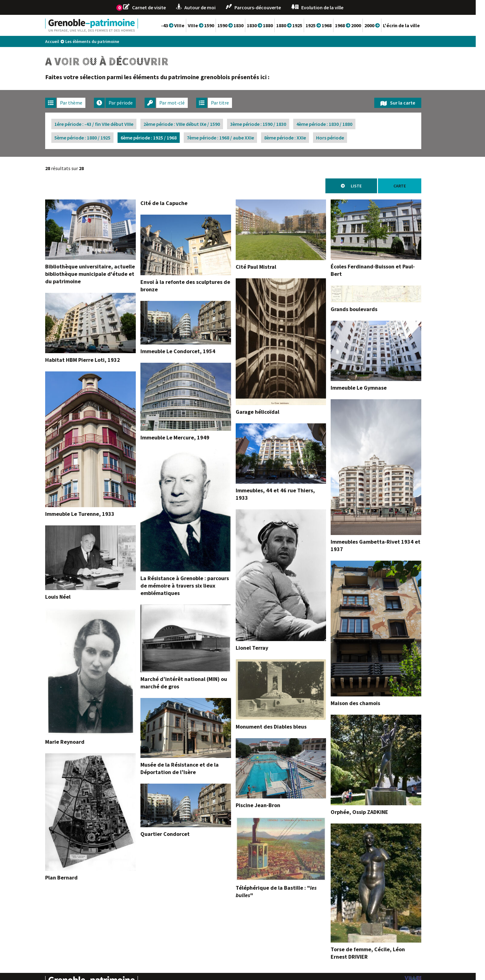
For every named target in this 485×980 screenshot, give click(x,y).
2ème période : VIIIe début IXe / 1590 (191, 124)
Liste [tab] (365, 186)
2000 (381, 25)
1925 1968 (328, 25)
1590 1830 (240, 25)
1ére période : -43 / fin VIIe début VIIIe (103, 124)
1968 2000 (357, 25)
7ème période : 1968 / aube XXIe (230, 138)
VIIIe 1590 (210, 25)
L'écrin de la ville (411, 25)
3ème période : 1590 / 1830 (267, 124)
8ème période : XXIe (294, 138)
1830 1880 (269, 25)
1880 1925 (298, 25)
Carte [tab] (409, 186)
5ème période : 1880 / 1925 (92, 138)
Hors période (339, 138)
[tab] (75, 103)
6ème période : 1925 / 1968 (158, 138)
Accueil (61, 41)
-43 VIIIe (182, 25)
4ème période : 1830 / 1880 (334, 124)
